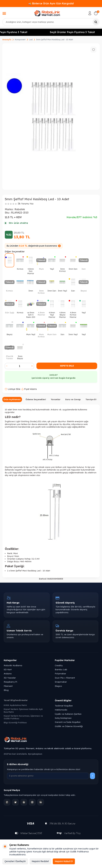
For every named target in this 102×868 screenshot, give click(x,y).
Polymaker (60, 673)
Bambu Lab (61, 669)
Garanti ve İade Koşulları (68, 722)
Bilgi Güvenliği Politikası (15, 723)
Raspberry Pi (10, 682)
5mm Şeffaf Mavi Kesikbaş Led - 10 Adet (55, 40)
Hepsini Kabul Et (64, 861)
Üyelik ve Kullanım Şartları (68, 714)
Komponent (20, 40)
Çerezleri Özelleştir (15, 861)
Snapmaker (61, 682)
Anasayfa (7, 40)
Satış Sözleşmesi (63, 718)
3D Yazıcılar (10, 678)
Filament (8, 686)
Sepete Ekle (67, 366)
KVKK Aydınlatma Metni (15, 705)
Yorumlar (56, 399)
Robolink (20, 209)
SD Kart (8, 669)
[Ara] (96, 22)
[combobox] (51, 22)
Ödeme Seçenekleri (36, 399)
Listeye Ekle (13, 389)
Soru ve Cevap (73, 399)
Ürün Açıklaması (12, 399)
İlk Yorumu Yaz (26, 204)
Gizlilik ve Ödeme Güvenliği (69, 726)
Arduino (8, 673)
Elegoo (58, 686)
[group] (51, 116)
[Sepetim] (96, 13)
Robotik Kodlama (13, 665)
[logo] (47, 13)
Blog (6, 690)
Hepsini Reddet (40, 861)
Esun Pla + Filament (65, 678)
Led (31, 40)
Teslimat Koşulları (64, 706)
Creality (59, 665)
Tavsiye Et (91, 399)
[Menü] (4, 14)
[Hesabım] (90, 13)
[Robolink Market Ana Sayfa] (51, 740)
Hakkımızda (61, 710)
